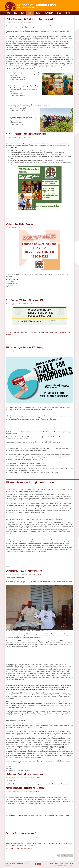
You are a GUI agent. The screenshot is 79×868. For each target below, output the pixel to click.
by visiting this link (54, 546)
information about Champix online (22, 748)
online (69, 634)
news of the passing (48, 489)
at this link (31, 28)
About (16, 13)
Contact (67, 13)
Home (8, 13)
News (30, 13)
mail (64, 634)
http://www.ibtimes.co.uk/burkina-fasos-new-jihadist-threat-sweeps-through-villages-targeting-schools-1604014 (38, 815)
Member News (37, 574)
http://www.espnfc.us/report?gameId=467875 (19, 849)
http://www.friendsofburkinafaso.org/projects (30, 704)
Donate (59, 13)
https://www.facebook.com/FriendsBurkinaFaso (20, 726)
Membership (49, 13)
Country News (37, 486)
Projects (39, 13)
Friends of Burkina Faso (36, 5)
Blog (23, 13)
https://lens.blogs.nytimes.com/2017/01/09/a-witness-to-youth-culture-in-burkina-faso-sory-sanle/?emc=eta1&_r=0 (39, 784)
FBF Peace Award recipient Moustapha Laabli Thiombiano (25, 491)
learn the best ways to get (66, 59)
